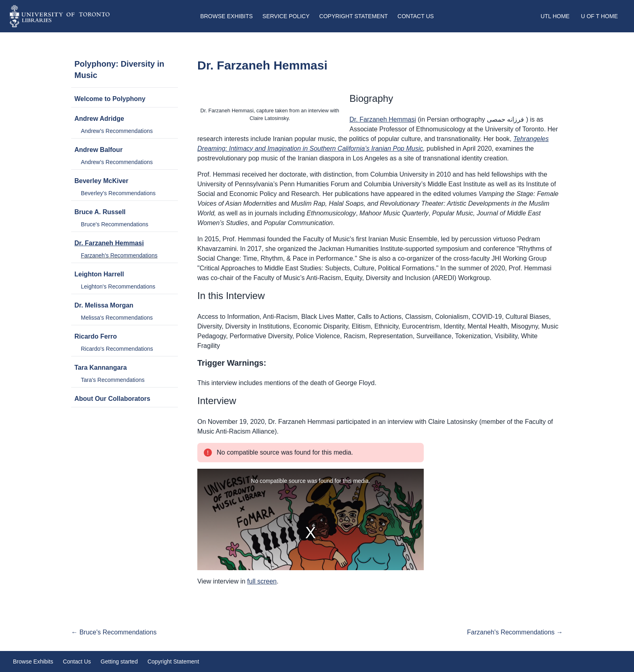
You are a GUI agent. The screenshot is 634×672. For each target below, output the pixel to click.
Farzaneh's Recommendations (119, 255)
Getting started (119, 661)
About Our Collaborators (112, 399)
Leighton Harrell (99, 274)
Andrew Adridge (99, 119)
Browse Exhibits (226, 16)
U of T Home (599, 16)
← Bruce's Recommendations (114, 632)
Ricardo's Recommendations (117, 349)
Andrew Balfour (98, 150)
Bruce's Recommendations (115, 224)
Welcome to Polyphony (110, 99)
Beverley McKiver (101, 181)
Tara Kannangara (101, 368)
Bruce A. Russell (100, 212)
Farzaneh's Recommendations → (515, 632)
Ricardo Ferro (96, 336)
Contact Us (416, 16)
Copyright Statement (354, 16)
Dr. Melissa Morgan (104, 305)
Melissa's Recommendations (117, 318)
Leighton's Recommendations (118, 286)
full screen (262, 581)
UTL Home (555, 16)
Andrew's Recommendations (117, 131)
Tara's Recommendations (113, 380)
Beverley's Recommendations (118, 193)
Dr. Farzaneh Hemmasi (109, 243)
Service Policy (286, 16)
